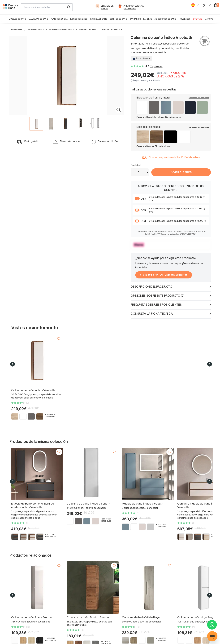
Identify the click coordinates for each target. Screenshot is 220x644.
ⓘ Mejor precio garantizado (145, 81)
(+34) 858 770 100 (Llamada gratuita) (164, 275)
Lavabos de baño (79, 19)
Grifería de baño (99, 19)
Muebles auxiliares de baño (61, 30)
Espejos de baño (119, 19)
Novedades (185, 19)
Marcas (209, 19)
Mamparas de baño (38, 19)
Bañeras (148, 19)
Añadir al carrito (181, 172)
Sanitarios (135, 19)
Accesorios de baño (165, 19)
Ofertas (198, 19)
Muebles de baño (17, 19)
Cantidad (136, 165)
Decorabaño (17, 30)
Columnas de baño (88, 30)
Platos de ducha (59, 19)
